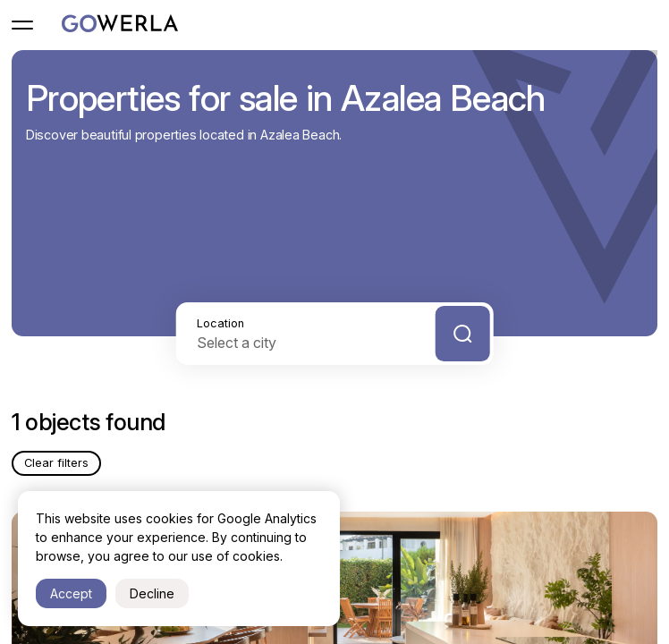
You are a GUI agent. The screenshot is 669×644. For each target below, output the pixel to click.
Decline (152, 593)
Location (220, 323)
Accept (71, 593)
